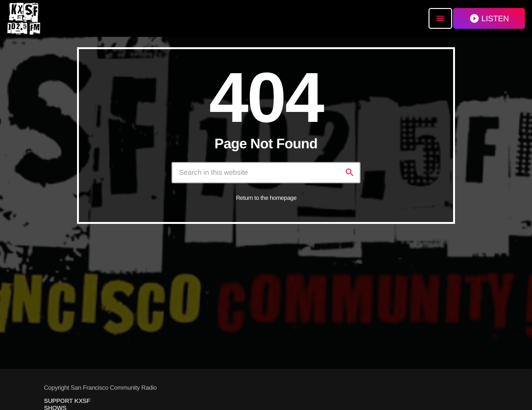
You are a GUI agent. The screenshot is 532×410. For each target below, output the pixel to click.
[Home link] (24, 18)
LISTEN (489, 18)
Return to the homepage (266, 198)
